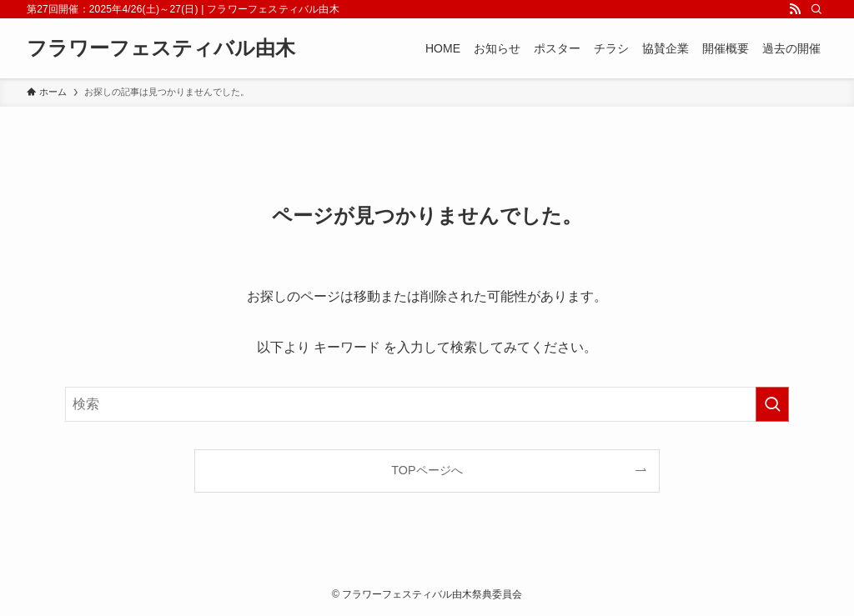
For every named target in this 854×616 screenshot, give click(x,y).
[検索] (816, 9)
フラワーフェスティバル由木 (161, 48)
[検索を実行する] (772, 404)
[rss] (795, 9)
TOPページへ (427, 470)
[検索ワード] (427, 404)
